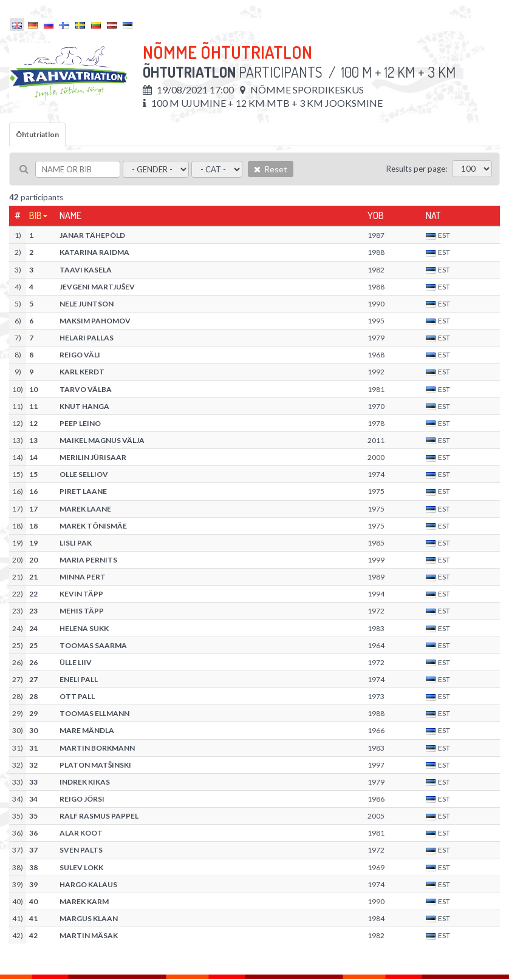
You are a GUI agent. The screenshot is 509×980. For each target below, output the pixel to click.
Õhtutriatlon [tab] (37, 134)
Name (70, 215)
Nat (433, 215)
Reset (271, 169)
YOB (376, 215)
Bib (36, 215)
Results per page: (417, 169)
